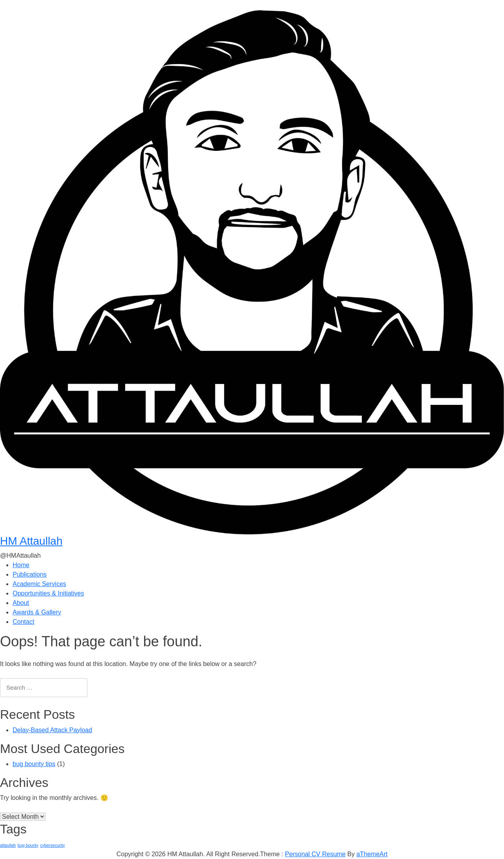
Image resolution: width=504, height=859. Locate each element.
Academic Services (39, 584)
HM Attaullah (31, 541)
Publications (30, 574)
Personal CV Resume (315, 854)
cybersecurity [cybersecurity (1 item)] (53, 845)
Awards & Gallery (37, 612)
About (21, 603)
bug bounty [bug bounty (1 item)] (28, 845)
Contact (23, 622)
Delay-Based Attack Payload (52, 730)
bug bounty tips (34, 764)
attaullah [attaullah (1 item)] (8, 845)
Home (21, 565)
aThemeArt (372, 854)
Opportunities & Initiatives (48, 593)
